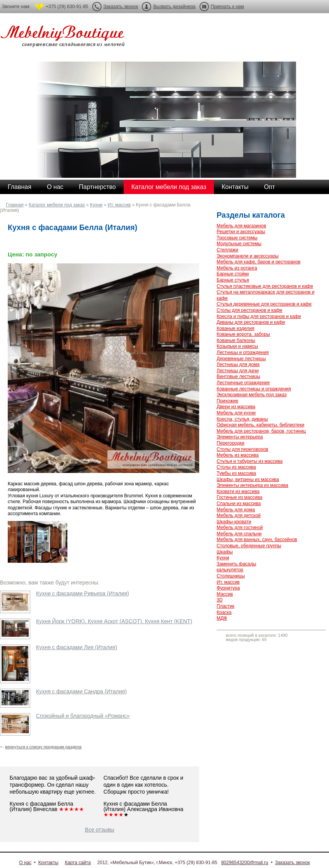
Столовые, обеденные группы (249, 546)
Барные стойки (233, 274)
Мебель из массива (238, 455)
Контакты (235, 187)
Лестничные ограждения (243, 383)
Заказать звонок (121, 7)
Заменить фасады (236, 564)
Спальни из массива (239, 504)
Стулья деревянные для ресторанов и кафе (264, 304)
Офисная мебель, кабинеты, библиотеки (260, 425)
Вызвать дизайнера (174, 7)
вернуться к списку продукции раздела (43, 747)
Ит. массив (119, 205)
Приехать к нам (227, 7)
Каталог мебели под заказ (169, 187)
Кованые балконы (236, 340)
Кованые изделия (235, 328)
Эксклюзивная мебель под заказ (251, 395)
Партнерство (97, 187)
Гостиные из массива (239, 497)
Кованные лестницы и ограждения (254, 389)
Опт (269, 187)
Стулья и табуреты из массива (250, 461)
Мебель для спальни (239, 534)
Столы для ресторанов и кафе (250, 310)
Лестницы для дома (238, 364)
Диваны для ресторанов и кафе (251, 322)
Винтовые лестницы (238, 376)
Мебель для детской (239, 516)
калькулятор (230, 570)
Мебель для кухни (236, 413)
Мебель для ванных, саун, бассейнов (257, 540)
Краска (224, 612)
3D (220, 600)
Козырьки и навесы (237, 346)
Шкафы (225, 552)
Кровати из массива (238, 492)
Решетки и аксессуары (241, 232)
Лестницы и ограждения (243, 352)
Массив (225, 594)
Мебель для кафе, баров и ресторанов (258, 262)
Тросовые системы (237, 238)
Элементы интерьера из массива (252, 485)
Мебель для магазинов (241, 226)
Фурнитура (228, 588)
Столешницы (231, 576)
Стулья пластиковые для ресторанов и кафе (265, 286)
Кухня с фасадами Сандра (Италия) (81, 691)
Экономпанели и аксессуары (248, 256)
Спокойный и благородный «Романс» (83, 716)
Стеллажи (227, 250)
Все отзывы (100, 830)
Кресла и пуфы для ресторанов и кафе (259, 316)
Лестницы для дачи (238, 371)
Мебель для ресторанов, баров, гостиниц (261, 431)
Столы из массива (236, 467)
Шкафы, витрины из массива (248, 480)
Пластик (226, 606)
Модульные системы (239, 244)
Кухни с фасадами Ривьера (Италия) (83, 593)
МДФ (222, 618)
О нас (55, 187)
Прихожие (227, 401)
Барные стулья (233, 280)
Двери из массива (236, 407)
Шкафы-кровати (234, 522)
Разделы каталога (251, 215)
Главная (20, 187)
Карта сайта (78, 863)
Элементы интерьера (240, 437)
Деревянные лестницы (241, 359)
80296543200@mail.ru (245, 863)
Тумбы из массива (236, 473)
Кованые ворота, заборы (243, 334)
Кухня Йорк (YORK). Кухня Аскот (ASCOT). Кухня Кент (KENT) (114, 621)
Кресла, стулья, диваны (242, 419)
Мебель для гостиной (240, 528)
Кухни (96, 205)
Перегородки (230, 443)
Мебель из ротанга (237, 268)
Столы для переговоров (242, 449)
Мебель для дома (236, 510)
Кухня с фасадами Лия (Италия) (77, 647)
